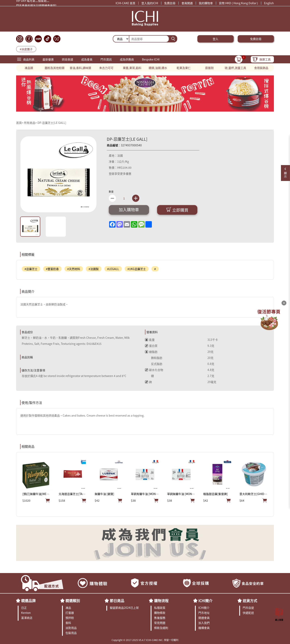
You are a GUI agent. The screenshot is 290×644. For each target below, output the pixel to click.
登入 (215, 39)
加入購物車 (129, 210)
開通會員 (204, 618)
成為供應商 (127, 59)
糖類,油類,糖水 (158, 68)
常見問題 (160, 623)
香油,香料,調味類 (80, 68)
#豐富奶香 (52, 269)
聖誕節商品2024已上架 (124, 608)
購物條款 (160, 613)
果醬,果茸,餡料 (132, 68)
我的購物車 (206, 3)
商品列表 (29, 59)
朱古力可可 (106, 68)
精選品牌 (28, 601)
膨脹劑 (209, 68)
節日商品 (117, 601)
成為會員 (87, 59)
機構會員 (204, 628)
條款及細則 (161, 628)
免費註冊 (170, 3)
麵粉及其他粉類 (55, 68)
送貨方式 (250, 601)
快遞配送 (248, 613)
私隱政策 (160, 608)
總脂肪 (151, 352)
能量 (150, 340)
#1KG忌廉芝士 (137, 269)
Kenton (26, 613)
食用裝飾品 (261, 68)
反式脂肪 (154, 364)
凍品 (68, 608)
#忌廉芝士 (31, 269)
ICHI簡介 (205, 601)
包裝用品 (71, 633)
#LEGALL (113, 269)
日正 (24, 608)
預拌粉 (70, 618)
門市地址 (204, 613)
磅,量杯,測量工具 (235, 68)
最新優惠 (48, 59)
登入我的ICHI (150, 3)
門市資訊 (106, 59)
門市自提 (248, 608)
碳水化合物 (154, 370)
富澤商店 (27, 618)
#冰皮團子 (26, 49)
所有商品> (30, 123)
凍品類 (29, 68)
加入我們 (204, 623)
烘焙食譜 (67, 59)
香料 (68, 623)
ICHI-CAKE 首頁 (125, 3)
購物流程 (161, 601)
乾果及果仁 (184, 68)
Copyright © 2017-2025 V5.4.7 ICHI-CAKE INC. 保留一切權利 (145, 640)
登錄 (112, 174)
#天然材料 (74, 269)
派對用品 (71, 628)
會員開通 (187, 3)
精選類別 (73, 601)
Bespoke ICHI (151, 59)
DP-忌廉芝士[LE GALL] (52, 123)
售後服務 (160, 618)
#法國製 (94, 269)
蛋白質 (151, 346)
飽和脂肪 (154, 358)
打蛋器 (70, 613)
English (269, 3)
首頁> (20, 123)
